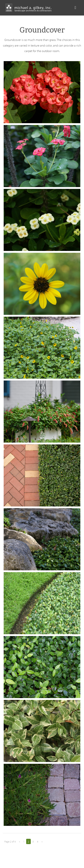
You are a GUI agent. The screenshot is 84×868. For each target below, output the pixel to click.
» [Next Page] (42, 842)
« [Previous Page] (19, 842)
